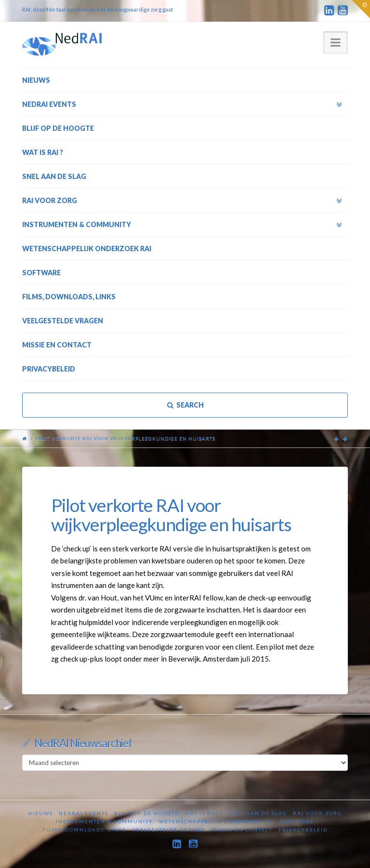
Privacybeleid (303, 830)
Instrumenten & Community (105, 821)
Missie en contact (242, 830)
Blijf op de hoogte (146, 813)
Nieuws (40, 813)
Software (297, 821)
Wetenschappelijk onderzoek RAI (217, 821)
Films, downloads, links (84, 830)
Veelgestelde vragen (169, 830)
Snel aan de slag (258, 813)
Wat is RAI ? (204, 813)
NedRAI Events (84, 813)
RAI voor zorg (317, 813)
